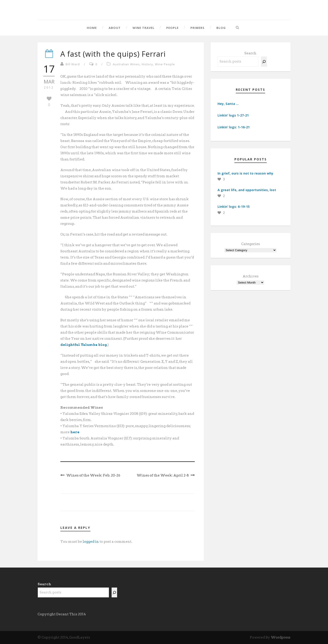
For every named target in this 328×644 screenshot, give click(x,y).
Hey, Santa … (228, 104)
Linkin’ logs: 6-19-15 (234, 207)
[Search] (264, 62)
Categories (251, 244)
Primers (197, 28)
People (172, 28)
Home (92, 28)
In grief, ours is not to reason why (245, 173)
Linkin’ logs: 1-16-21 (234, 127)
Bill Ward (73, 64)
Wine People (165, 64)
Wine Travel (143, 28)
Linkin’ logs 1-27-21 (233, 115)
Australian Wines (126, 64)
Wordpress (281, 637)
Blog (221, 28)
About (115, 28)
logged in (91, 542)
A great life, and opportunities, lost (247, 190)
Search (250, 53)
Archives (251, 276)
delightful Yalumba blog (84, 345)
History (147, 64)
